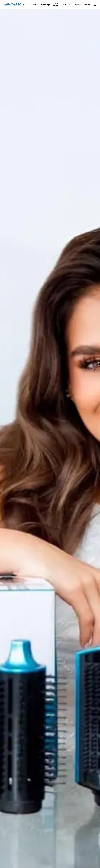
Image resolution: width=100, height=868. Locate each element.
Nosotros (87, 5)
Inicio (24, 5)
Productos (34, 5)
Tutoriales (67, 5)
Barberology (45, 5)
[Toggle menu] (95, 5)
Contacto (77, 5)
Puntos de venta (56, 5)
